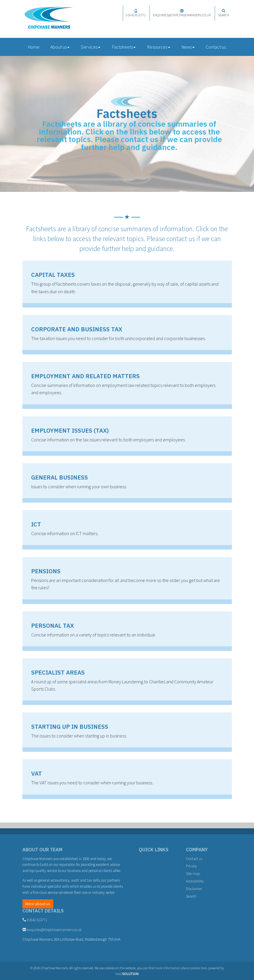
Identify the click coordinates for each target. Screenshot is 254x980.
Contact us (216, 47)
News (188, 47)
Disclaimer (194, 889)
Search (223, 13)
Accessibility (195, 881)
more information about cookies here (181, 968)
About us (60, 47)
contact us (140, 139)
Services (91, 47)
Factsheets (124, 47)
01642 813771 (136, 13)
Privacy (191, 866)
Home (34, 47)
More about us (38, 904)
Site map (193, 874)
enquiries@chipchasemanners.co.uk (182, 13)
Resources (159, 47)
